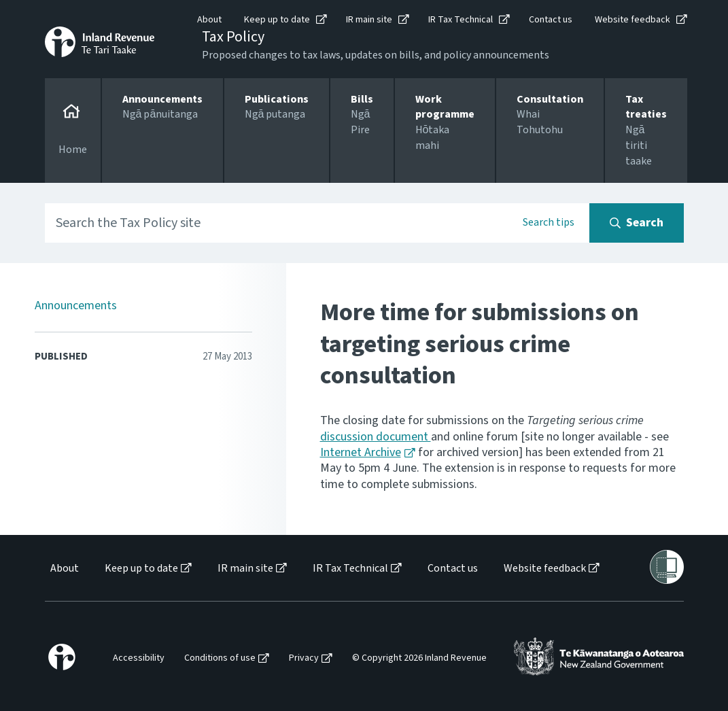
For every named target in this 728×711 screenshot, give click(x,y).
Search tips (549, 222)
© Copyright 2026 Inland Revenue (419, 658)
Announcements (76, 306)
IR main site (369, 20)
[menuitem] (64, 569)
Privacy (304, 658)
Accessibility (139, 658)
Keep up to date (277, 20)
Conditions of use (220, 658)
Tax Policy (233, 37)
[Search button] (637, 223)
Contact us (551, 20)
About (209, 20)
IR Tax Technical (461, 20)
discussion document (376, 437)
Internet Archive (361, 452)
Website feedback (632, 20)
